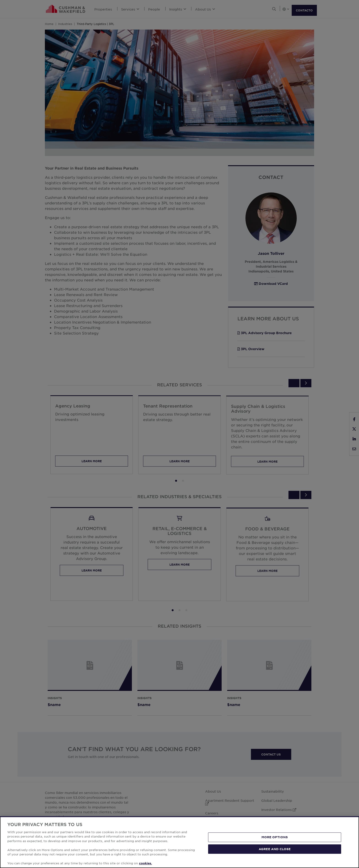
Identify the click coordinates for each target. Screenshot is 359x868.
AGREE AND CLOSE (275, 849)
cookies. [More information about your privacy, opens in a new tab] (146, 863)
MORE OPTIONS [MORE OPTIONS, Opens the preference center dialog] (275, 837)
